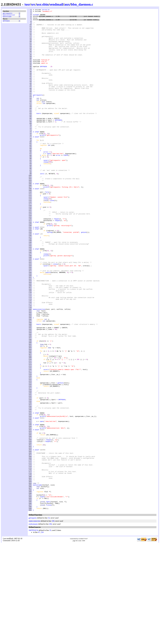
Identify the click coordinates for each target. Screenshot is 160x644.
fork (47, 229)
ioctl (42, 207)
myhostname (7, 18)
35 (50, 631)
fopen (42, 594)
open (49, 183)
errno (46, 181)
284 (50, 624)
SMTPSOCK (6, 22)
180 (53, 621)
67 (39, 633)
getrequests (8, 14)
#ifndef (36, 16)
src (33, 4)
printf (43, 161)
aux (67, 4)
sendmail (56, 4)
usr (28, 4)
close (52, 239)
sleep (46, 193)
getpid (84, 277)
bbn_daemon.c (82, 4)
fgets (48, 600)
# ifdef (36, 157)
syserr (46, 191)
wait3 (48, 325)
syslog (50, 277)
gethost (61, 458)
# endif (36, 163)
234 (42, 633)
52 (49, 618)
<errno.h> (46, 10)
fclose (49, 604)
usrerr (46, 442)
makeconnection (9, 16)
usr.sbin (43, 4)
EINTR (66, 185)
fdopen (57, 261)
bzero (39, 134)
